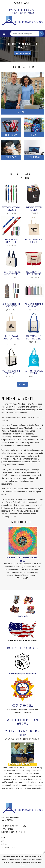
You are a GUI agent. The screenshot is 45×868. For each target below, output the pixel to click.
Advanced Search (9, 848)
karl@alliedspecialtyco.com (22, 13)
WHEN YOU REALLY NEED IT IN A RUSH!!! (22, 733)
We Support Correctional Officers (22, 722)
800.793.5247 (30, 10)
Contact (5, 844)
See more (22, 384)
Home (3, 837)
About (4, 841)
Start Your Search (23, 53)
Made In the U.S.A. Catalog (23, 648)
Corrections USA (23, 705)
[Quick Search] (24, 34)
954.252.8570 (15, 10)
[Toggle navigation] (4, 34)
